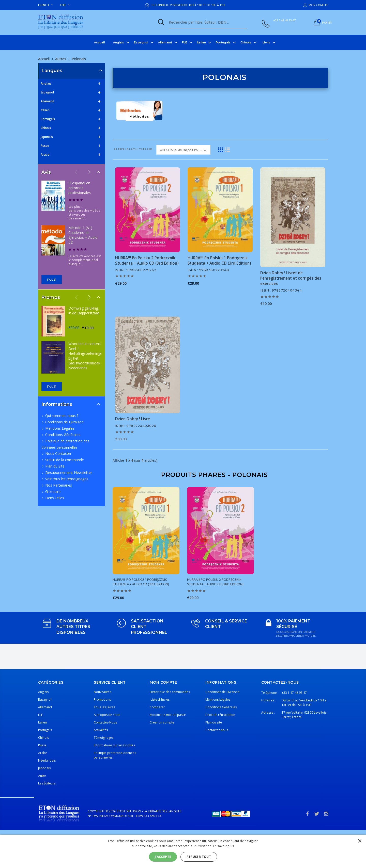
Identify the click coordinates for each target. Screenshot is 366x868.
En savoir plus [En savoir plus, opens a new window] (223, 846)
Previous (77, 172)
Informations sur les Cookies (114, 745)
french (43, 5)
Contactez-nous (217, 730)
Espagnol (141, 42)
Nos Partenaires (59, 485)
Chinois (246, 42)
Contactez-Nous (105, 722)
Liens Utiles (55, 498)
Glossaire (53, 492)
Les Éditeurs (47, 783)
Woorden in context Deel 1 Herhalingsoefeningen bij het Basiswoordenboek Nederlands (86, 356)
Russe (45, 146)
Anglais (119, 42)
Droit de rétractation (220, 715)
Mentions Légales (60, 428)
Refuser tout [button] (199, 857)
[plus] (52, 280)
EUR (63, 5)
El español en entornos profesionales (80, 188)
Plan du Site (55, 466)
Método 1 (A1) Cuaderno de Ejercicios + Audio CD (83, 235)
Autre (42, 776)
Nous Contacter (58, 453)
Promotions (102, 700)
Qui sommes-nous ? (62, 416)
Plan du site (214, 722)
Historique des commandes (170, 692)
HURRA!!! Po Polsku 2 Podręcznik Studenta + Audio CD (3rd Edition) (147, 261)
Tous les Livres (104, 707)
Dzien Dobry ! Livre (133, 419)
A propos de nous (107, 715)
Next (89, 172)
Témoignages (104, 738)
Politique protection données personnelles (115, 755)
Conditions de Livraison (64, 422)
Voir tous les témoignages (67, 479)
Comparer (157, 707)
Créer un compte (162, 722)
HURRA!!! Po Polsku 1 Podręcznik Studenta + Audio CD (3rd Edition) (219, 261)
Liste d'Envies (160, 700)
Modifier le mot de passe (168, 715)
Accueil (100, 42)
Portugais (223, 42)
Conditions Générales (63, 435)
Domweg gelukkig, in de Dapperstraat (84, 311)
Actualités (101, 730)
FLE (185, 42)
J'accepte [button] (163, 857)
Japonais (47, 137)
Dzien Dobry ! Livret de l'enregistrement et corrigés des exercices (291, 278)
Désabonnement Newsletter (69, 472)
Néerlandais (47, 760)
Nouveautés (102, 692)
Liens (266, 42)
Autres (61, 59)
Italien (201, 42)
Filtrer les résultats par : (134, 149)
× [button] (360, 841)
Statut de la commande (65, 460)
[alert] (183, 851)
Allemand (165, 42)
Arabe (45, 155)
